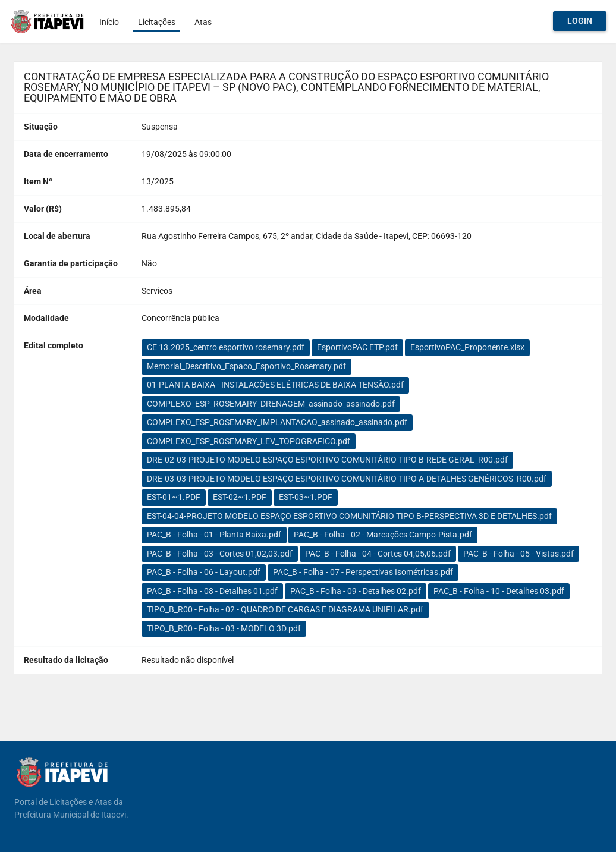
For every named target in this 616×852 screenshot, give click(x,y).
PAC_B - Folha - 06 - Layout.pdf (204, 572)
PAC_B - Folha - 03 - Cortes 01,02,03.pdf (220, 554)
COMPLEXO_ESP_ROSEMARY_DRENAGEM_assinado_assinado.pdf (271, 404)
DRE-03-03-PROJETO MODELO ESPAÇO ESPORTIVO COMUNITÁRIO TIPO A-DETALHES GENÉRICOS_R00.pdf (347, 479)
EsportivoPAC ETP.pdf (357, 347)
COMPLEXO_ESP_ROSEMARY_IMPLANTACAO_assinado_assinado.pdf (277, 422)
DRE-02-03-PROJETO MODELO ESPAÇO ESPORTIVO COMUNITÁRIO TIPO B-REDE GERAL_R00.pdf (327, 460)
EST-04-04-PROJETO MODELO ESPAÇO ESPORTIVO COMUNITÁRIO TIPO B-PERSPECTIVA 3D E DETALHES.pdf (349, 516)
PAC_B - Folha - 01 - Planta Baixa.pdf (214, 535)
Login (580, 21)
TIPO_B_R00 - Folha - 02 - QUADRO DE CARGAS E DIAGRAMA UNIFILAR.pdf (285, 609)
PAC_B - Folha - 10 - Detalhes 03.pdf (499, 591)
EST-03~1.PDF (306, 497)
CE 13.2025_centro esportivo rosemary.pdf (226, 347)
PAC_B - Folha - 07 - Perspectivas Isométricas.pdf (363, 572)
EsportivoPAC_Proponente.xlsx (467, 347)
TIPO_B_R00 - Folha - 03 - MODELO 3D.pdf (224, 628)
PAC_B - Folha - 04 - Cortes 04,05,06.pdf (378, 554)
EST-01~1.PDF (174, 497)
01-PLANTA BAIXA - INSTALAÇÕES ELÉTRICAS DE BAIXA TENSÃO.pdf (275, 385)
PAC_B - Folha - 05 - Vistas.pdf (518, 554)
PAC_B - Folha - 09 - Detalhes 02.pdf (356, 591)
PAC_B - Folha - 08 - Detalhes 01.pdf (212, 591)
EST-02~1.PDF (240, 497)
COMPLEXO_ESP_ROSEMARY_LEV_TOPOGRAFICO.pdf (249, 441)
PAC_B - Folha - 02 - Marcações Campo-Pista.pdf (383, 535)
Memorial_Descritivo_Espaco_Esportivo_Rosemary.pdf (246, 366)
